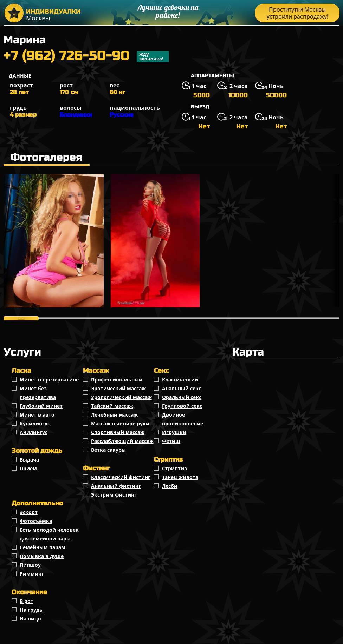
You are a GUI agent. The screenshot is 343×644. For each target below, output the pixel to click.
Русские (122, 115)
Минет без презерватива (38, 393)
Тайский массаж (112, 406)
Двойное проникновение (183, 419)
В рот (27, 601)
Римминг (32, 574)
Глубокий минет (41, 406)
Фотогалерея (47, 157)
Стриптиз (174, 468)
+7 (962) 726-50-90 (86, 57)
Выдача (29, 460)
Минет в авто (37, 415)
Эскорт (29, 512)
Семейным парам (43, 547)
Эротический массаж (118, 388)
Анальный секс (182, 388)
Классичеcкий (180, 380)
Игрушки (174, 432)
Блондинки (76, 115)
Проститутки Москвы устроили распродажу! (297, 13)
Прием (28, 468)
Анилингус (34, 432)
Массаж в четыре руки (120, 423)
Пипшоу (30, 565)
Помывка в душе (42, 556)
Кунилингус (35, 423)
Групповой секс (182, 406)
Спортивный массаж (118, 432)
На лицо (30, 619)
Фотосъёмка (36, 521)
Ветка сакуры (108, 450)
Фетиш (171, 441)
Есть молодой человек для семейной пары (49, 534)
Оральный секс (182, 397)
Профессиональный (117, 380)
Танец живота (180, 477)
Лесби (170, 486)
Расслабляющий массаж (122, 441)
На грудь (31, 610)
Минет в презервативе (49, 380)
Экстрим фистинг (114, 495)
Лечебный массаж (114, 415)
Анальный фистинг (116, 486)
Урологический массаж (121, 397)
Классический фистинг (121, 477)
